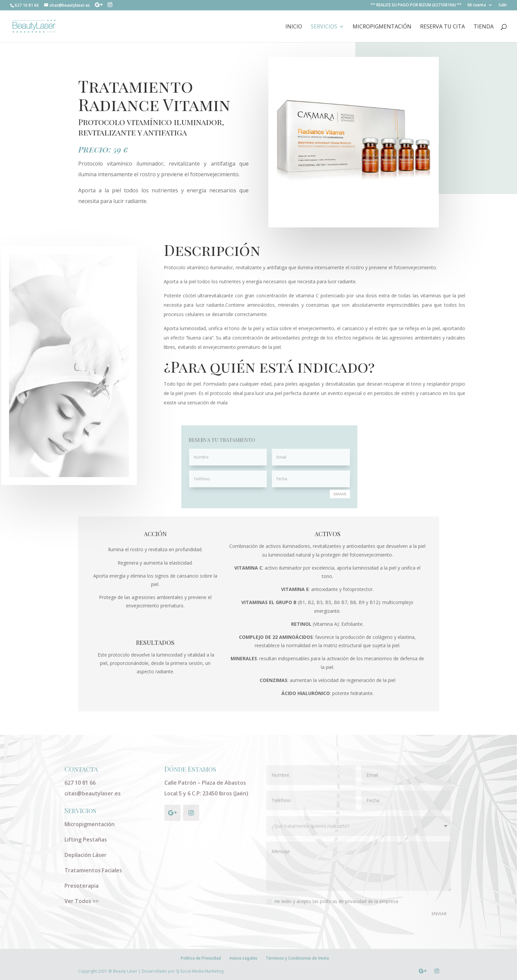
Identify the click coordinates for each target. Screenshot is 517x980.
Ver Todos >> (82, 901)
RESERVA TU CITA (442, 27)
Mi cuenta (477, 5)
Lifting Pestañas (86, 840)
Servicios (324, 27)
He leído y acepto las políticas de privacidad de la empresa (333, 900)
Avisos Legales (243, 958)
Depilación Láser (86, 855)
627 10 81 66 (80, 783)
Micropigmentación (382, 27)
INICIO (294, 27)
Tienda (484, 27)
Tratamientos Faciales (93, 870)
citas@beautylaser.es (93, 793)
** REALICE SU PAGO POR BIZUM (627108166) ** (416, 5)
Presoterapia (82, 886)
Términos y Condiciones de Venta (297, 958)
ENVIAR (316, 485)
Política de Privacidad (201, 958)
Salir (503, 5)
